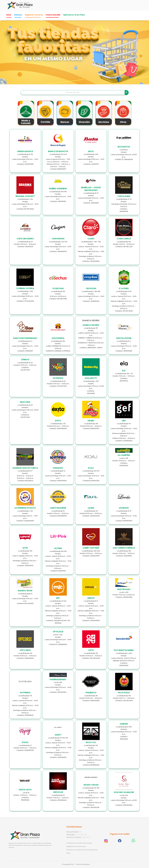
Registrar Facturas (34, 15)
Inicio (9, 15)
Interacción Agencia (83, 864)
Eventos (18, 15)
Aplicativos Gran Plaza (74, 15)
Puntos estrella (53, 15)
